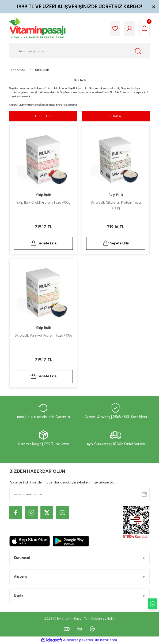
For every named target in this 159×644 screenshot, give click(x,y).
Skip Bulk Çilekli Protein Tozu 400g (43, 202)
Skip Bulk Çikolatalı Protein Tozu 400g (116, 205)
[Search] (79, 51)
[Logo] (38, 28)
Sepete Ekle (43, 243)
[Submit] (144, 494)
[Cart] (145, 28)
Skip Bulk (42, 70)
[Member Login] (130, 28)
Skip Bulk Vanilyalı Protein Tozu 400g (43, 335)
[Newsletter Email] (79, 494)
